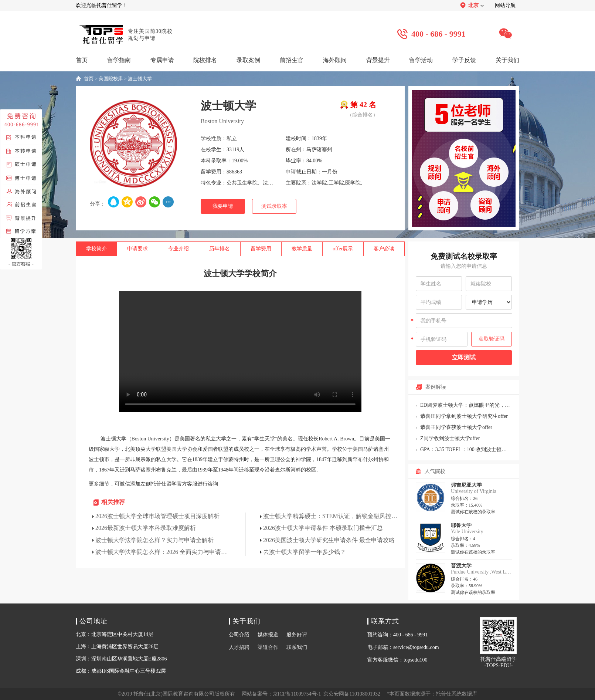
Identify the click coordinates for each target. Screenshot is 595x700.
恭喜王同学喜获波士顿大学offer (456, 427)
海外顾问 (335, 60)
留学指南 (119, 60)
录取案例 (248, 60)
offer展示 (343, 249)
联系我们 (297, 647)
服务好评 (297, 635)
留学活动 (421, 60)
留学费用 (261, 249)
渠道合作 (268, 647)
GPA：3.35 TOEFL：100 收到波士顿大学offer (471, 449)
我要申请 (223, 206)
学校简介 (96, 249)
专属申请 (162, 60)
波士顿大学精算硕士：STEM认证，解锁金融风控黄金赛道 (331, 516)
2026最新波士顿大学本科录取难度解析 (146, 528)
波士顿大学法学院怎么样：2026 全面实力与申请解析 (163, 552)
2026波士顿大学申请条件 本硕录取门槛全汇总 (323, 528)
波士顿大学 (140, 79)
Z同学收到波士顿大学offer (450, 438)
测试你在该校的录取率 (473, 512)
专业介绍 (178, 249)
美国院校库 (111, 79)
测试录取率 (274, 206)
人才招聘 (239, 647)
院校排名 (205, 60)
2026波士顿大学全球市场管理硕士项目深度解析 (157, 516)
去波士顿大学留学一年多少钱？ (305, 552)
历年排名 (220, 249)
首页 (82, 60)
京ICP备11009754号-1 (297, 694)
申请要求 (137, 249)
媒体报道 (268, 635)
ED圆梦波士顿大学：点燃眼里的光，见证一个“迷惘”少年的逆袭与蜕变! (502, 405)
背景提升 (378, 60)
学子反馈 (464, 60)
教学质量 (302, 249)
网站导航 (505, 5)
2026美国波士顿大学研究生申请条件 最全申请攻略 (329, 540)
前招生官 (292, 60)
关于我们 (507, 60)
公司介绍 (239, 635)
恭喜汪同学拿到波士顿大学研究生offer (464, 416)
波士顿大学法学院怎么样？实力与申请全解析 (154, 540)
